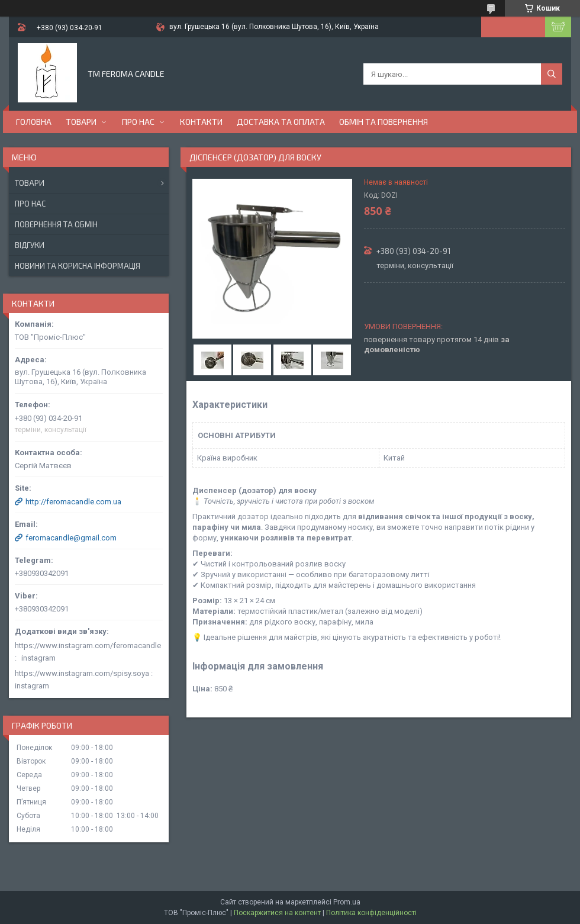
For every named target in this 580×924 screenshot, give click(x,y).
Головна (34, 122)
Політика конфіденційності (371, 913)
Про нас (138, 122)
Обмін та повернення (384, 122)
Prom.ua (347, 902)
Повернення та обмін (56, 224)
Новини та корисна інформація (78, 266)
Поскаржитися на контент (277, 913)
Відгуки (30, 245)
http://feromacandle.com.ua (73, 502)
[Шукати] (552, 74)
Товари (81, 122)
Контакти (201, 122)
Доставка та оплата (281, 122)
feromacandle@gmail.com (71, 538)
